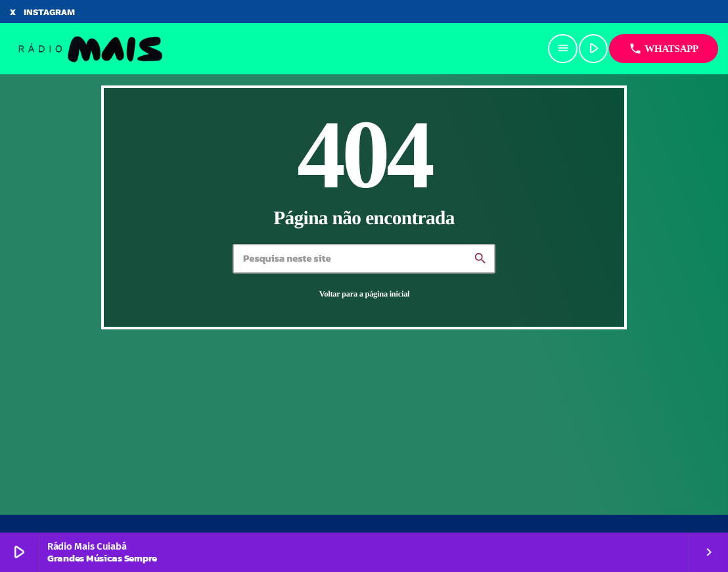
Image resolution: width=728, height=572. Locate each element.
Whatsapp (664, 49)
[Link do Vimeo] (90, 49)
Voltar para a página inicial (365, 294)
